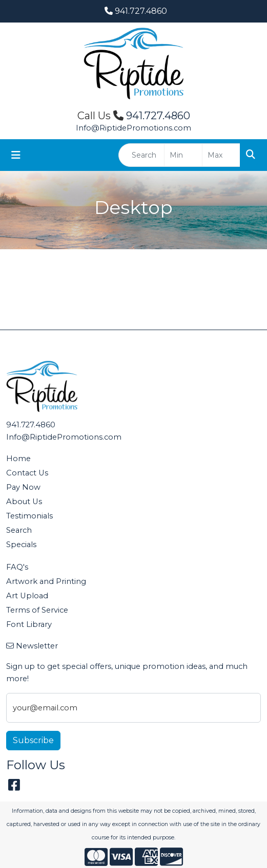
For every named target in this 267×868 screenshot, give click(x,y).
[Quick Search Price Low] (183, 155)
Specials (21, 545)
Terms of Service (37, 610)
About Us (24, 502)
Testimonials (29, 516)
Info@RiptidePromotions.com (133, 128)
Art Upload (27, 596)
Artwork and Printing (46, 581)
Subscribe (33, 740)
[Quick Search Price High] (221, 155)
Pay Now (23, 487)
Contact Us (27, 473)
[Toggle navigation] (16, 155)
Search (19, 530)
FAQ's (17, 567)
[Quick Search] (141, 155)
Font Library (29, 624)
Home (18, 459)
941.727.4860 (136, 11)
